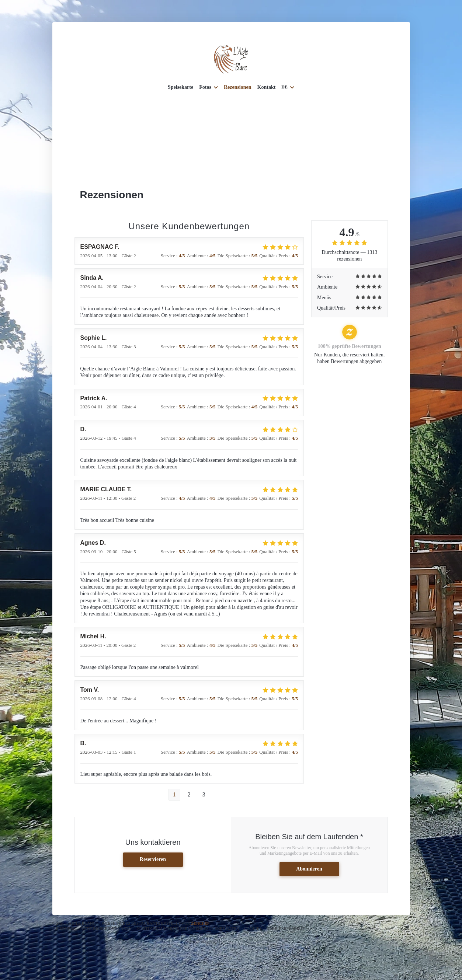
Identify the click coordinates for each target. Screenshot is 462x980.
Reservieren (153, 859)
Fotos (209, 87)
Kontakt (267, 87)
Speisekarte (180, 87)
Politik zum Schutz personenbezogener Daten (188, 928)
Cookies (253, 928)
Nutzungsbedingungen (106, 928)
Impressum (64, 928)
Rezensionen (238, 87)
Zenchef (200, 923)
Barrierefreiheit (285, 928)
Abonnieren (309, 869)
